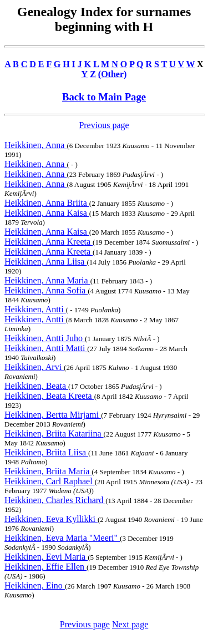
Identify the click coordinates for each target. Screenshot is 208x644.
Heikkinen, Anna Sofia (46, 290)
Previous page (104, 125)
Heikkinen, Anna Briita (47, 203)
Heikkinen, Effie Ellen (45, 567)
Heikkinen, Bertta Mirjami (53, 415)
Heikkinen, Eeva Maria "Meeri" (62, 538)
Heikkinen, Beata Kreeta (49, 396)
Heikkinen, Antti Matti (46, 348)
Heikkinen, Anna (35, 145)
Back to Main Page (104, 97)
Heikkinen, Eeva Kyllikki (51, 519)
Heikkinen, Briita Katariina (54, 433)
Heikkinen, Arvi (34, 367)
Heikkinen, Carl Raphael (50, 481)
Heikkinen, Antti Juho (45, 338)
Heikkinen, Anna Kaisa (47, 213)
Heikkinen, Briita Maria (48, 471)
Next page (130, 624)
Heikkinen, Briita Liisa (46, 452)
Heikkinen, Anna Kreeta (49, 242)
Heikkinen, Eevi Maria (46, 557)
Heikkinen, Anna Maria (47, 280)
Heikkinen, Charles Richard (55, 500)
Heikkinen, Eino (35, 585)
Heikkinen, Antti (35, 309)
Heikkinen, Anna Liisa (45, 262)
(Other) (113, 74)
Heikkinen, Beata (36, 386)
